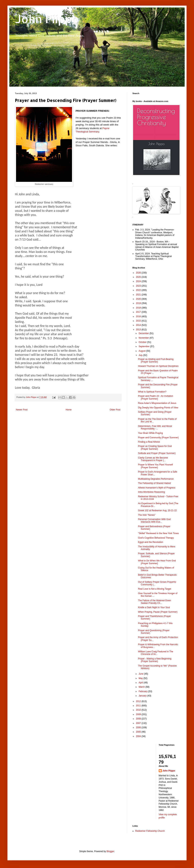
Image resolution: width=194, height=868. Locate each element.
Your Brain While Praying (150, 433)
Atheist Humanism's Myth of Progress (157, 488)
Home (69, 410)
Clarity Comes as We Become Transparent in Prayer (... (153, 459)
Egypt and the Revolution (151, 542)
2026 (139, 273)
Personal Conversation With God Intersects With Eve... (154, 521)
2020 (139, 299)
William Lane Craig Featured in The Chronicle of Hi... (156, 653)
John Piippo (47, 19)
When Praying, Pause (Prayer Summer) (158, 612)
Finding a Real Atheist (149, 442)
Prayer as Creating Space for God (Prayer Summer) (155, 447)
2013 (139, 330)
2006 (139, 728)
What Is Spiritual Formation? (152, 392)
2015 (139, 321)
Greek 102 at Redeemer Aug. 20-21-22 (157, 511)
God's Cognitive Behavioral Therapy (156, 538)
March (142, 687)
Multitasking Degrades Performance (156, 479)
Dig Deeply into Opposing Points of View (158, 408)
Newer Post (22, 410)
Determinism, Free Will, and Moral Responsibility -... (155, 427)
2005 (139, 732)
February (143, 691)
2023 (139, 286)
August (142, 351)
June (141, 674)
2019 (139, 303)
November (144, 338)
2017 (139, 312)
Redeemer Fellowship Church (150, 831)
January (143, 696)
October (143, 342)
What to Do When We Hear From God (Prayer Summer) (157, 562)
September (144, 346)
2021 (139, 295)
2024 (139, 281)
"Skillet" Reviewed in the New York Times (158, 533)
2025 (139, 277)
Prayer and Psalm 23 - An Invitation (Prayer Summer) (156, 397)
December (144, 333)
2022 (139, 290)
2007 (139, 723)
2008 (139, 719)
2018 (139, 308)
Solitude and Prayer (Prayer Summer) (157, 453)
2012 (139, 701)
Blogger (110, 851)
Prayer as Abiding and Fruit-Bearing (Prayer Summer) (156, 360)
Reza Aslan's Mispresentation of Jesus (157, 403)
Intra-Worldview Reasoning (151, 492)
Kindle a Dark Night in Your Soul (154, 607)
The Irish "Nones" (147, 515)
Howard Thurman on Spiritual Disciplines (158, 366)
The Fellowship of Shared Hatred (154, 483)
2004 (139, 736)
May (141, 678)
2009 (139, 714)
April (141, 683)
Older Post (115, 410)
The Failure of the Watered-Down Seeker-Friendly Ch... (155, 602)
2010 (139, 710)
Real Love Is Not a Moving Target (155, 589)
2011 (139, 706)
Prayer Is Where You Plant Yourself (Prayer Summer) (155, 466)
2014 (139, 325)
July (141, 355)
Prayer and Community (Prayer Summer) (158, 438)
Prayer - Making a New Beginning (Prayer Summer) (155, 660)
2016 (139, 317)
